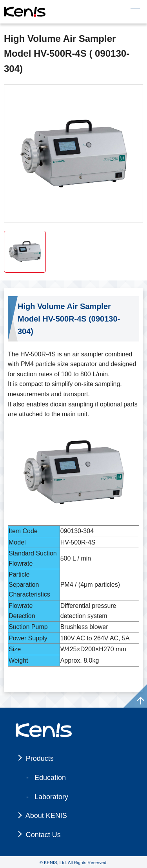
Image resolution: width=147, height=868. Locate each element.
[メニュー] (135, 12)
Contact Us (43, 835)
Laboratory (51, 797)
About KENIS (46, 816)
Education (50, 778)
